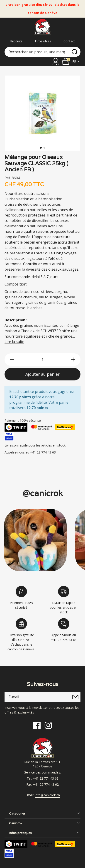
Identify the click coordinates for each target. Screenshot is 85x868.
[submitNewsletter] (75, 697)
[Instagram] (48, 725)
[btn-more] (73, 359)
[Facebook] (37, 725)
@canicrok (43, 494)
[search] (75, 52)
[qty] (42, 360)
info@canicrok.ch (47, 795)
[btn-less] (12, 359)
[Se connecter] (56, 61)
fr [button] (75, 61)
